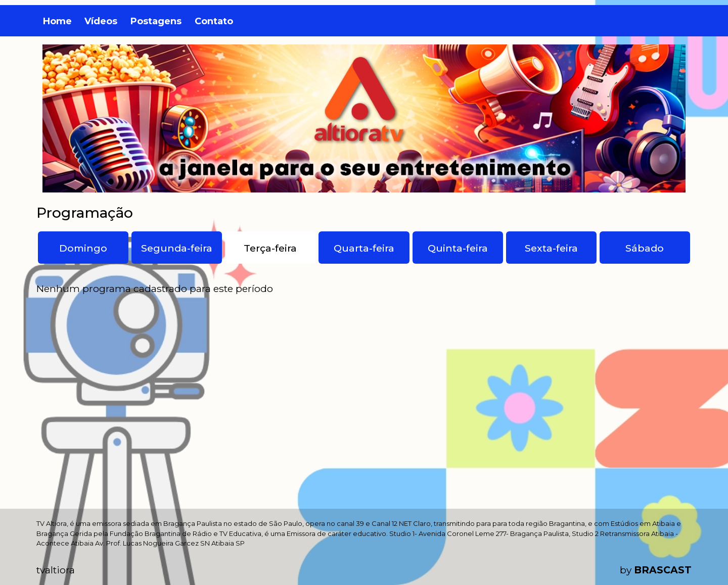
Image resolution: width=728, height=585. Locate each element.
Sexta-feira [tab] (551, 248)
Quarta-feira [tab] (364, 248)
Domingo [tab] (83, 248)
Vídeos (101, 21)
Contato (214, 21)
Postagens (156, 21)
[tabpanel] (364, 289)
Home (57, 21)
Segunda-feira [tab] (177, 248)
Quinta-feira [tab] (458, 248)
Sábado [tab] (645, 248)
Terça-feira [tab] (270, 248)
